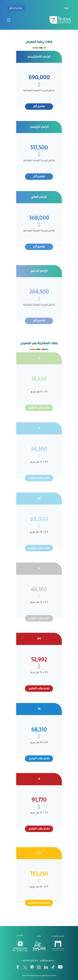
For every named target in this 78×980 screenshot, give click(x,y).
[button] (66, 8)
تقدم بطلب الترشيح (39, 408)
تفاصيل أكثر (39, 106)
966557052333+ (30, 961)
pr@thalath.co (47, 961)
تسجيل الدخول (16, 8)
